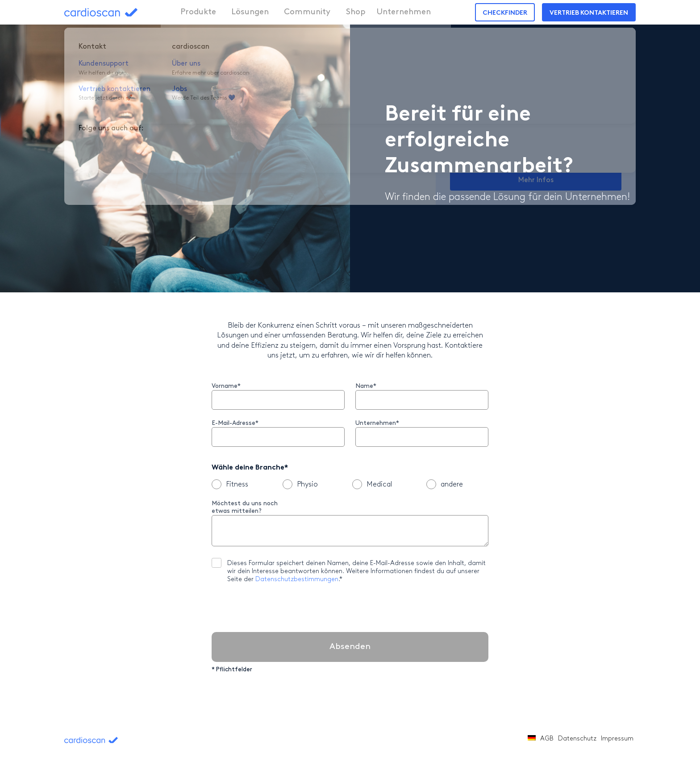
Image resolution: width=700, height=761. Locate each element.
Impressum (617, 739)
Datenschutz (577, 739)
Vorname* (226, 386)
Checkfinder (505, 13)
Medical (372, 484)
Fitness (230, 484)
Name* (366, 386)
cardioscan (119, 12)
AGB (547, 739)
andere (445, 484)
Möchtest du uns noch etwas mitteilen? (245, 507)
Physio (300, 484)
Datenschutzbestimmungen (297, 580)
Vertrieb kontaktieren (589, 13)
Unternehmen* (377, 423)
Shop (343, 12)
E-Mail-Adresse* (235, 423)
